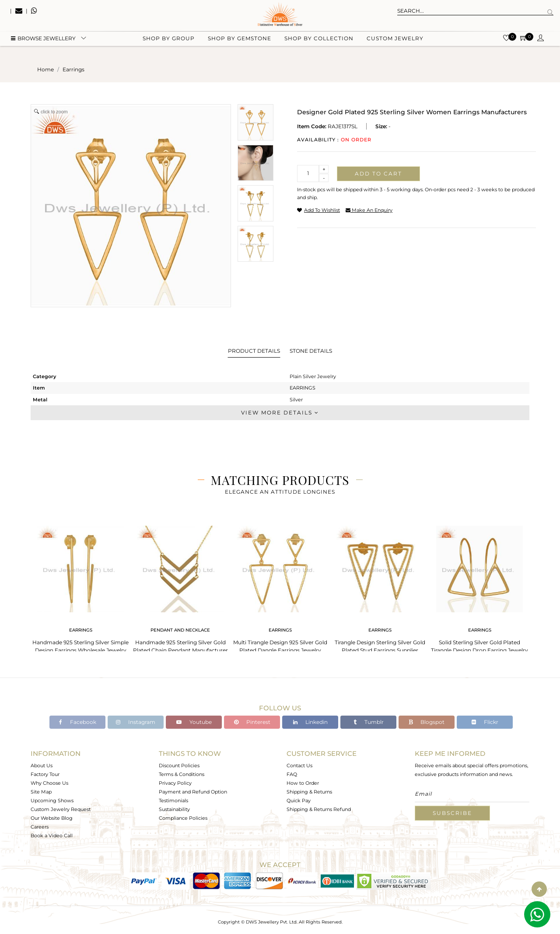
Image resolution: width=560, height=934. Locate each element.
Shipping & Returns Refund (319, 809)
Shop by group (169, 44)
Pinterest (252, 722)
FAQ (292, 774)
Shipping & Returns (309, 792)
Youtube (194, 722)
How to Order (303, 783)
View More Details (280, 413)
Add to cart (378, 174)
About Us (42, 765)
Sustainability (174, 809)
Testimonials (173, 801)
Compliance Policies (183, 818)
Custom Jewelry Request (61, 809)
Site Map (41, 792)
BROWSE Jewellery (43, 44)
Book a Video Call (52, 836)
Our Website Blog (52, 818)
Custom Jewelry (395, 44)
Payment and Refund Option (193, 792)
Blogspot (427, 722)
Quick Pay (299, 801)
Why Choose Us (49, 783)
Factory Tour (45, 774)
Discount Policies (179, 765)
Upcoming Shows (52, 801)
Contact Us (299, 765)
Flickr (485, 722)
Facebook (78, 722)
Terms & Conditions (182, 774)
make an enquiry (369, 210)
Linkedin (310, 722)
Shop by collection (319, 44)
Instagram (136, 722)
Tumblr (369, 722)
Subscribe (452, 813)
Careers (40, 827)
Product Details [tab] (254, 351)
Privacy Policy (175, 783)
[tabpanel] (80, 587)
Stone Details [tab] (311, 351)
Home (45, 69)
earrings (73, 69)
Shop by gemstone (240, 44)
